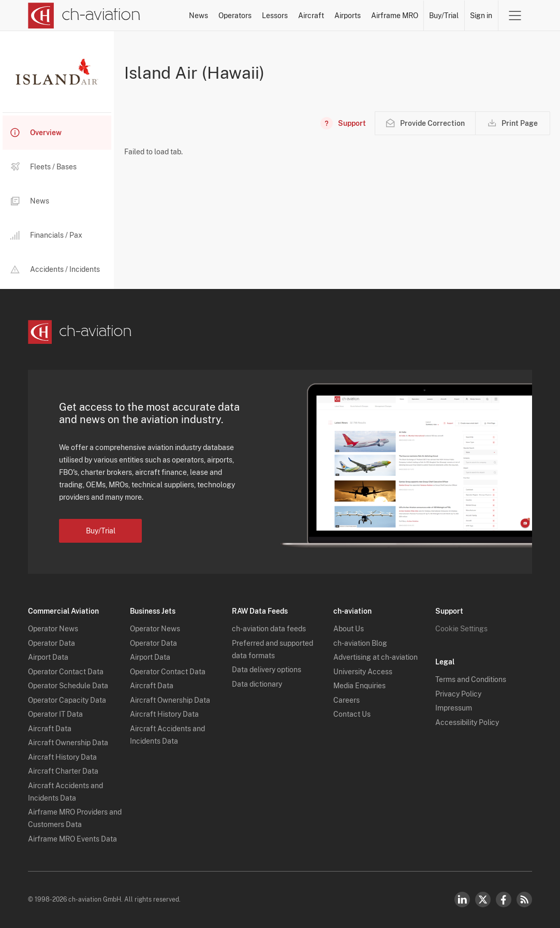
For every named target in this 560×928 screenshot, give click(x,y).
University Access (363, 672)
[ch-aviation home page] (84, 16)
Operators (235, 16)
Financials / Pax (46, 235)
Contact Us (352, 714)
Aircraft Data (50, 729)
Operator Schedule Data (68, 686)
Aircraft (311, 16)
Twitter (483, 900)
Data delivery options (267, 670)
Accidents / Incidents (55, 269)
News (198, 16)
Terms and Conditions (471, 679)
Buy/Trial (444, 16)
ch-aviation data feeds (269, 629)
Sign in (481, 16)
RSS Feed (524, 900)
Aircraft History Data (62, 757)
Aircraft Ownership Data (68, 743)
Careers (347, 700)
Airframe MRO (395, 16)
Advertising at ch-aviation (375, 657)
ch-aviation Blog (360, 643)
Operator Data (51, 643)
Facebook (504, 900)
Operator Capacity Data (67, 700)
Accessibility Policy (467, 722)
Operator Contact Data (66, 672)
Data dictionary (257, 684)
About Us (349, 629)
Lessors (275, 16)
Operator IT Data (55, 714)
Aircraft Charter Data (63, 771)
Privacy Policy (458, 694)
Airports (348, 16)
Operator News (53, 629)
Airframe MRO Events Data (72, 839)
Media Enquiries (359, 686)
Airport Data (48, 657)
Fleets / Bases (43, 167)
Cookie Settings (461, 629)
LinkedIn (462, 900)
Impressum (454, 708)
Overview (36, 133)
